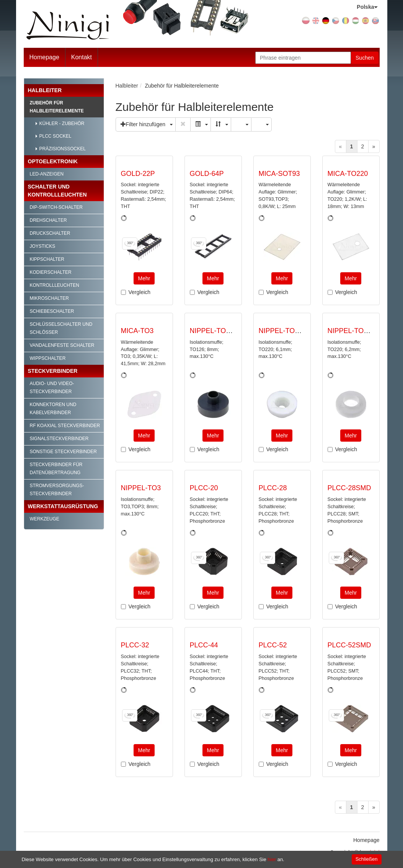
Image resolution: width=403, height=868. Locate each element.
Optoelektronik (53, 161)
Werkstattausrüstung (63, 506)
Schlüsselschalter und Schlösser (61, 328)
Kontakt (82, 57)
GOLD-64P (207, 174)
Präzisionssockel (63, 149)
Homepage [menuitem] (366, 840)
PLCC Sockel (55, 136)
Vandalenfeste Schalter (62, 345)
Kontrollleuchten (55, 285)
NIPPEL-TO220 (283, 331)
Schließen (367, 859)
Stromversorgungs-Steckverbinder (57, 490)
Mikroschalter (49, 298)
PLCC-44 (204, 645)
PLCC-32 (135, 645)
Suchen (365, 58)
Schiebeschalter (52, 311)
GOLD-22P (138, 174)
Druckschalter (50, 233)
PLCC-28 (273, 488)
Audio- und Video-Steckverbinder (52, 388)
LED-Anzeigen (47, 174)
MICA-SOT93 (279, 174)
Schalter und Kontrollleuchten (57, 191)
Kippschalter (47, 259)
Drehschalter (48, 220)
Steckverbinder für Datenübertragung (56, 469)
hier (272, 859)
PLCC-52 (273, 645)
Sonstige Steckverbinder (63, 452)
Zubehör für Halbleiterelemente (57, 107)
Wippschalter (48, 358)
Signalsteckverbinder (59, 439)
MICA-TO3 (137, 331)
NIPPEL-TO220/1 (354, 331)
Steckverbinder (53, 371)
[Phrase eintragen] (303, 58)
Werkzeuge (45, 519)
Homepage (44, 57)
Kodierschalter (51, 272)
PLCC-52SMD (349, 645)
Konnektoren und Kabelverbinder (53, 409)
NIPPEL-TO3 (141, 488)
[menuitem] (82, 57)
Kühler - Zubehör (62, 124)
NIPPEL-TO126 (214, 331)
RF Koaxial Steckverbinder (65, 426)
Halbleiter (45, 90)
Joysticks (43, 246)
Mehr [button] (144, 278)
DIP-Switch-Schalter (56, 207)
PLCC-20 (204, 488)
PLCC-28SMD (349, 488)
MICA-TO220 (348, 174)
